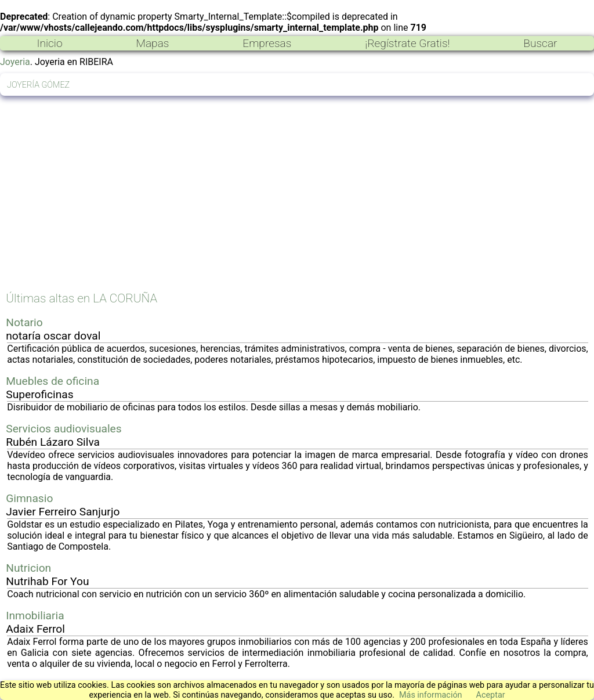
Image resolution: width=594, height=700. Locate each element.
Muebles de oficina (52, 381)
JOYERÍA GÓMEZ (38, 85)
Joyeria (15, 62)
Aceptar (491, 695)
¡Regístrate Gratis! (407, 43)
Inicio (49, 43)
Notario (24, 322)
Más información (431, 695)
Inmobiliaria (35, 616)
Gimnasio (29, 498)
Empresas (267, 43)
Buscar (540, 43)
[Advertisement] (297, 200)
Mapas (152, 43)
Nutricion (28, 568)
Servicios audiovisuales (64, 429)
